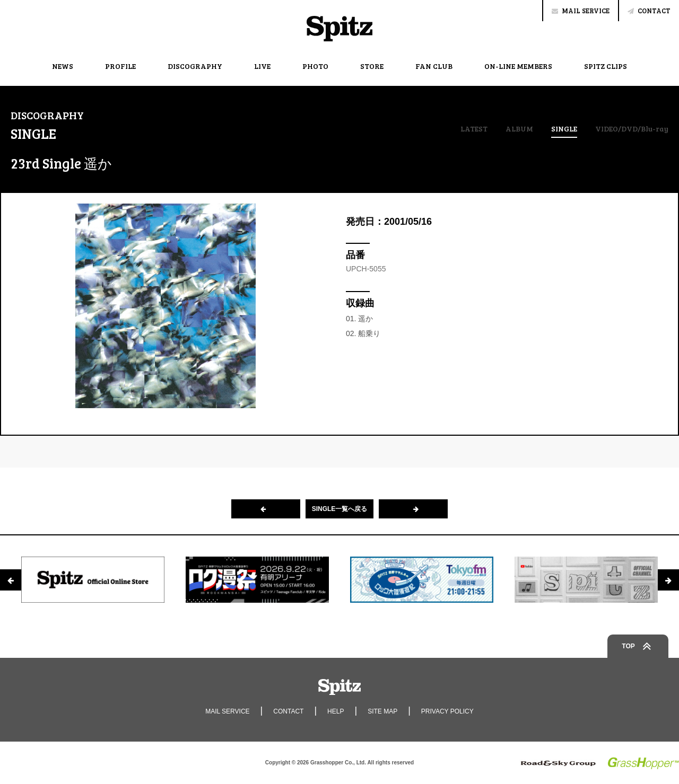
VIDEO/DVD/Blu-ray (632, 129)
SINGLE (564, 129)
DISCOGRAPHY (195, 66)
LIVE (262, 66)
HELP (336, 711)
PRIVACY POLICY (447, 711)
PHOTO (315, 66)
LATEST (474, 129)
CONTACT (649, 11)
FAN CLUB (434, 66)
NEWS (63, 66)
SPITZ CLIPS (606, 66)
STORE (372, 66)
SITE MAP (382, 711)
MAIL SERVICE (581, 11)
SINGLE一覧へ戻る (340, 509)
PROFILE (120, 66)
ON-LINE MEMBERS (518, 66)
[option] (93, 580)
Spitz (339, 29)
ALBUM (519, 129)
